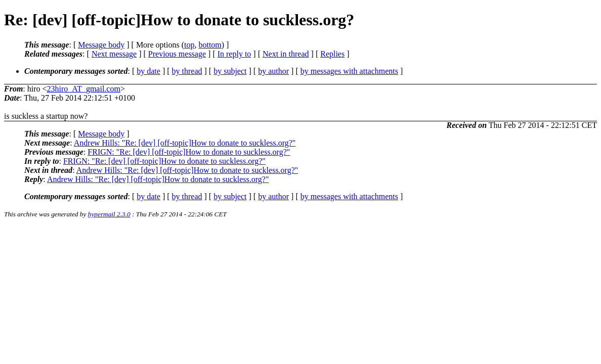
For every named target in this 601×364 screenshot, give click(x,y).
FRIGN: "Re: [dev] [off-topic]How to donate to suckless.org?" (189, 152)
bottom (210, 45)
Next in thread (286, 54)
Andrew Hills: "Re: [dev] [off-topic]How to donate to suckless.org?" (185, 143)
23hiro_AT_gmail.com (84, 89)
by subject (230, 71)
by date (148, 71)
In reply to (234, 54)
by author (273, 71)
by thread (187, 71)
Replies (332, 54)
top (189, 45)
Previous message (177, 54)
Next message (114, 54)
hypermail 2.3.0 (109, 214)
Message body (101, 45)
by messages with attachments (349, 71)
